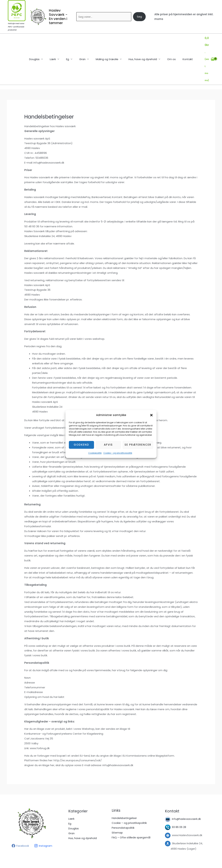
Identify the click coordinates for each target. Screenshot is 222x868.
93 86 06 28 (179, 799)
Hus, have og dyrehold (140, 45)
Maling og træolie (106, 45)
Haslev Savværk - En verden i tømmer (58, 17)
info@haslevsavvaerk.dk (187, 791)
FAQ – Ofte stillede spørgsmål (131, 809)
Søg (139, 17)
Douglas (40, 45)
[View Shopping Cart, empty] (206, 45)
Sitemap (117, 805)
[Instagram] (43, 818)
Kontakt (182, 45)
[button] (151, 415)
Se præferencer (138, 445)
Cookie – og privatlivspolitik (118, 453)
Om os (167, 45)
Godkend (81, 445)
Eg (70, 45)
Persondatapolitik (123, 800)
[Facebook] (20, 818)
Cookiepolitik (95, 453)
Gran (83, 45)
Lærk (57, 45)
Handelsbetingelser (124, 790)
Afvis (108, 445)
